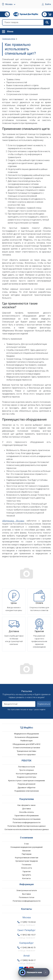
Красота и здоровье (27, 755)
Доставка (26, 809)
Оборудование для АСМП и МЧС (26, 744)
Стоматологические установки (26, 748)
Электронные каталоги (27, 890)
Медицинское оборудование (26, 734)
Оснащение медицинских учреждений (26, 847)
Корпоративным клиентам (27, 858)
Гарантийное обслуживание (27, 816)
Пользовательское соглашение (27, 819)
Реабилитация (26, 741)
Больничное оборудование (27, 737)
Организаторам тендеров (27, 861)
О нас (26, 844)
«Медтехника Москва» (13, 521)
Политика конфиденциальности (27, 822)
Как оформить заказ (26, 805)
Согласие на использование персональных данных (27, 829)
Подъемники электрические (27, 791)
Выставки (26, 894)
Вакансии (26, 851)
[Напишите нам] (34, 972)
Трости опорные (26, 770)
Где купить (27, 875)
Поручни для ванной (26, 784)
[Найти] (47, 22)
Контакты (26, 878)
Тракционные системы (26, 751)
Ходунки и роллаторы (27, 777)
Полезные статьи (27, 897)
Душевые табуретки (26, 787)
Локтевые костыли (26, 767)
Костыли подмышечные (26, 774)
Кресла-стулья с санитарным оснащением (26, 781)
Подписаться (44, 704)
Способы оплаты (26, 812)
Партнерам (27, 854)
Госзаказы (27, 865)
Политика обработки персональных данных (26, 826)
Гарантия (27, 871)
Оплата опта (26, 868)
